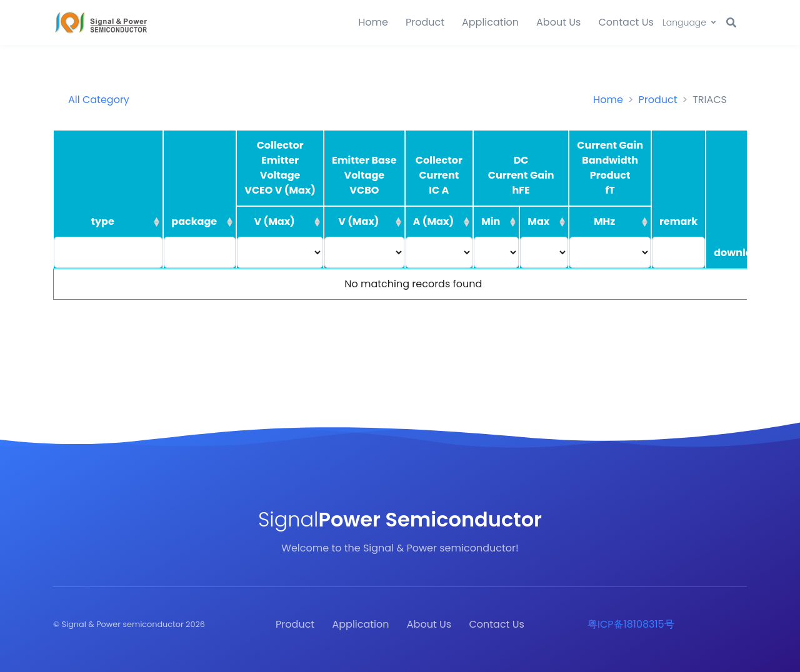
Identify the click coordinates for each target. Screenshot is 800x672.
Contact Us (626, 22)
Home (373, 22)
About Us (558, 22)
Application (490, 22)
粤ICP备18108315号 (631, 624)
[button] (689, 23)
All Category (99, 100)
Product (425, 22)
